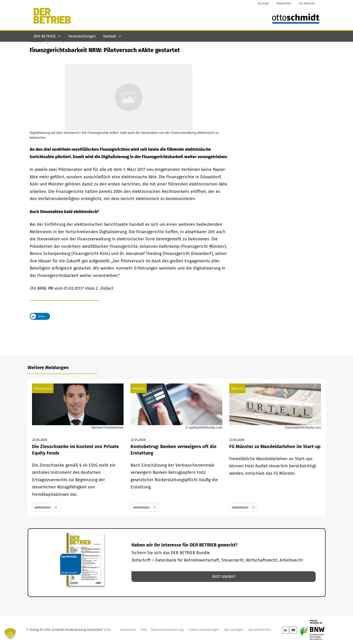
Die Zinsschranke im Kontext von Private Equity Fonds (78, 448)
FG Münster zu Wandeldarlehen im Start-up (275, 448)
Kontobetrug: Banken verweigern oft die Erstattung (176, 448)
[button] (10, 634)
